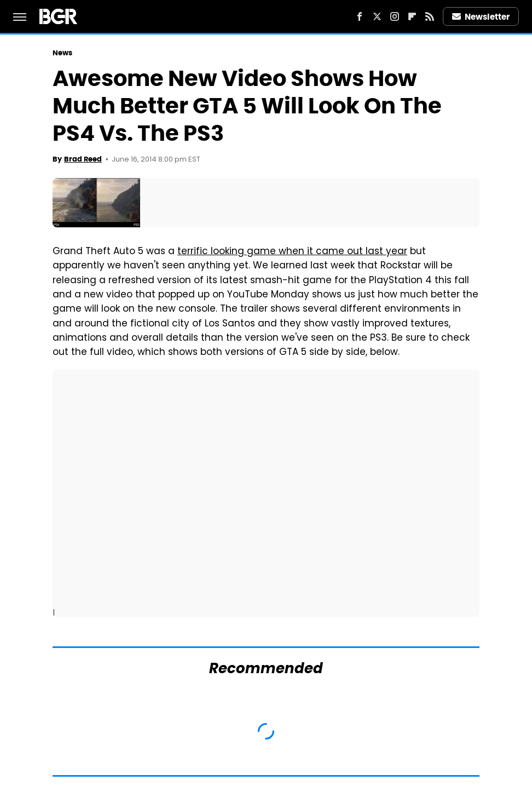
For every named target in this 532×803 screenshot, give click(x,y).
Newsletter (481, 17)
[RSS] (430, 16)
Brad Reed (83, 159)
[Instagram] (395, 16)
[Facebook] (360, 16)
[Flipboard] (412, 16)
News (62, 53)
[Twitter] (377, 16)
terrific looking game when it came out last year (292, 252)
